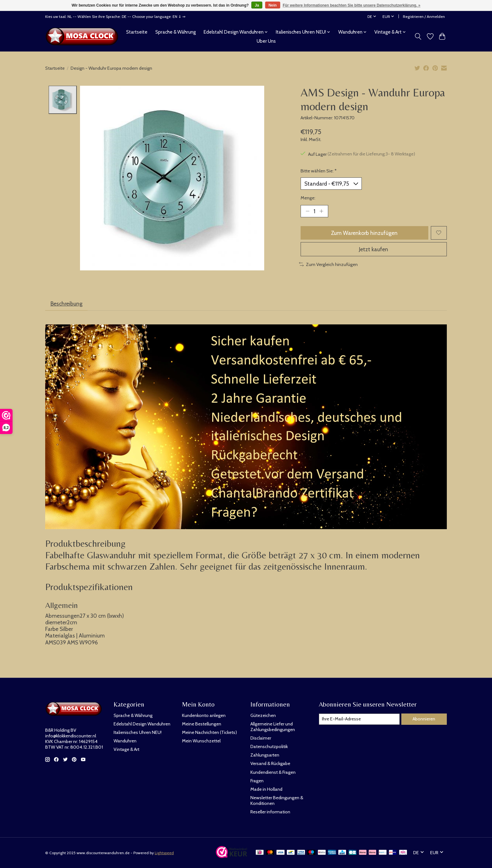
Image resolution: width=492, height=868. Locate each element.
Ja (257, 5)
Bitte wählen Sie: (319, 171)
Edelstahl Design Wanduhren (142, 724)
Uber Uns (266, 41)
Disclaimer (261, 738)
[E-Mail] (359, 719)
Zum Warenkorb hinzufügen (364, 233)
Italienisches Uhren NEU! (138, 732)
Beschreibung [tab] (67, 304)
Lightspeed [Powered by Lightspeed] (164, 853)
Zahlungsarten (265, 755)
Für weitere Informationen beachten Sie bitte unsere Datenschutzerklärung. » (352, 5)
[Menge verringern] (307, 211)
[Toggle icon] (418, 36)
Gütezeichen (263, 715)
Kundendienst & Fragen (273, 772)
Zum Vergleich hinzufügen (328, 264)
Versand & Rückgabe (270, 763)
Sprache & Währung (176, 32)
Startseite (137, 32)
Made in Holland (266, 789)
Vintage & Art (126, 749)
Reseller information (270, 812)
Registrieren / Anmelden (424, 16)
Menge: (308, 198)
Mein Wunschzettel (201, 741)
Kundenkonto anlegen (204, 715)
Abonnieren (424, 719)
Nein (273, 5)
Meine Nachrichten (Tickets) (209, 732)
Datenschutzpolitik (269, 746)
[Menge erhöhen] (321, 211)
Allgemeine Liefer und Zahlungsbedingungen (273, 727)
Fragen (257, 781)
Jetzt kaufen (374, 249)
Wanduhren (125, 741)
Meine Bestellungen (202, 724)
